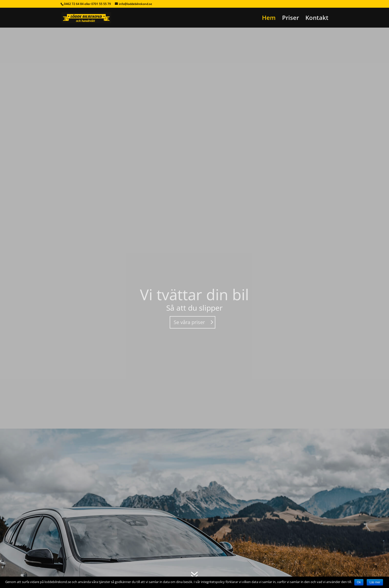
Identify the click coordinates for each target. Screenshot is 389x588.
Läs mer (375, 582)
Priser (291, 19)
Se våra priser (189, 322)
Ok (359, 582)
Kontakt (317, 19)
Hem (269, 19)
